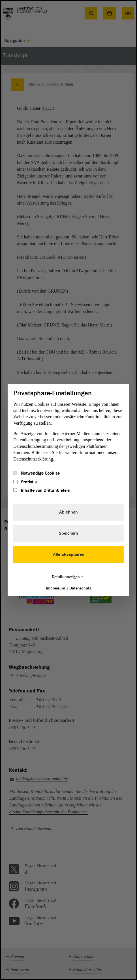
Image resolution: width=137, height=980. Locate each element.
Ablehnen (68, 512)
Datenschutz (80, 588)
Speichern (68, 533)
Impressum (55, 588)
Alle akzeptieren (69, 554)
